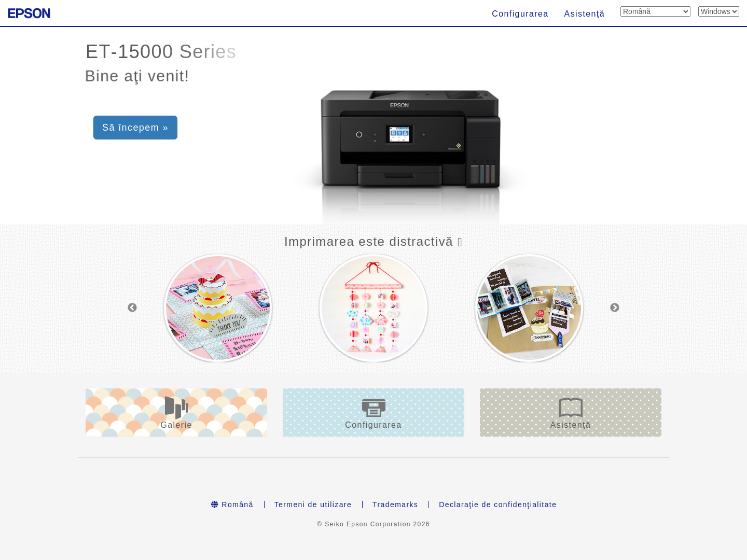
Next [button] (615, 308)
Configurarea (520, 14)
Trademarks (395, 505)
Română (232, 505)
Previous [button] (132, 308)
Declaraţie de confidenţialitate (498, 505)
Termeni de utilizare (313, 505)
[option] (218, 308)
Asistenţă (585, 14)
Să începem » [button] (135, 128)
